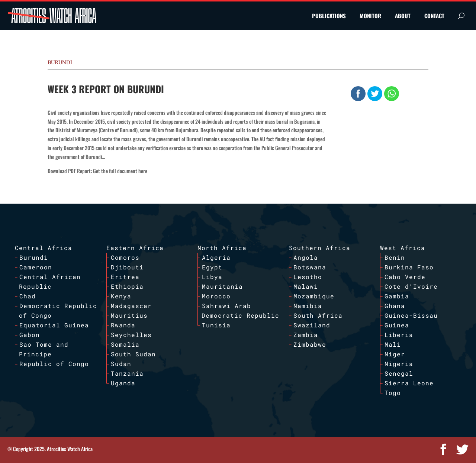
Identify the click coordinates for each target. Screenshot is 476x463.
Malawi (306, 286)
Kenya (121, 296)
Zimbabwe (310, 344)
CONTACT (434, 16)
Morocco (216, 296)
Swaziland (312, 325)
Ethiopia (127, 286)
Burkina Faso (409, 267)
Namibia (308, 306)
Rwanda (123, 325)
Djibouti (127, 267)
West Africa (403, 248)
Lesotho (308, 277)
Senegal (399, 373)
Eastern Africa (135, 248)
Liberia (399, 335)
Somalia (125, 344)
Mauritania (222, 286)
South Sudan (133, 354)
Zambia (306, 335)
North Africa (222, 248)
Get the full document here (120, 171)
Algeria (216, 257)
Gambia (397, 296)
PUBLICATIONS (329, 16)
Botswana (310, 267)
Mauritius (129, 315)
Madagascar (131, 306)
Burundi (60, 62)
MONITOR (370, 16)
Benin (395, 257)
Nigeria (399, 364)
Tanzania (127, 373)
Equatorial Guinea (54, 325)
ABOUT (403, 16)
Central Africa (44, 248)
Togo (393, 393)
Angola (306, 257)
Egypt (212, 267)
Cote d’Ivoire (411, 286)
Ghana (395, 306)
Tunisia (216, 325)
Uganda (123, 383)
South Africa (318, 315)
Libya (212, 277)
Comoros (125, 257)
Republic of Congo (54, 364)
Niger (395, 354)
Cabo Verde (405, 277)
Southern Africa (320, 248)
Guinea (397, 325)
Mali (393, 344)
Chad (28, 296)
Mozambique (314, 296)
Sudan (121, 364)
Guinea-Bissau (411, 315)
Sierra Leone (409, 383)
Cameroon (36, 267)
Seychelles (131, 335)
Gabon (30, 335)
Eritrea (125, 277)
